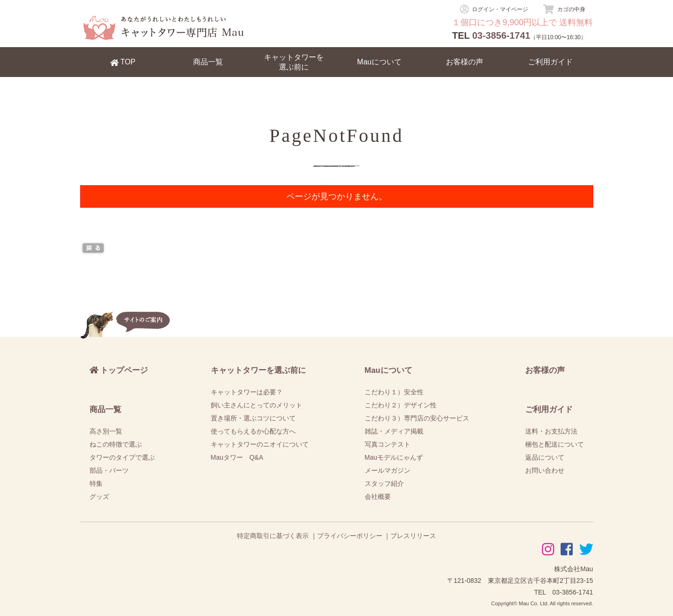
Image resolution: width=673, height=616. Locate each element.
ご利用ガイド (550, 62)
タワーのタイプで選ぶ (122, 457)
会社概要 (378, 497)
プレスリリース (413, 536)
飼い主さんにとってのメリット (257, 405)
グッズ (99, 497)
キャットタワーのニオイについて (260, 444)
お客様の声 (465, 62)
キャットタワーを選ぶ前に (294, 62)
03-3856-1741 (501, 35)
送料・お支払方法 (551, 431)
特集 (96, 483)
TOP (123, 62)
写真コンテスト (388, 444)
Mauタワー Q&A (237, 457)
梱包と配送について (555, 444)
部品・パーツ (109, 470)
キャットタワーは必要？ (247, 392)
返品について (545, 457)
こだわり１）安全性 (394, 392)
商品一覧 (208, 62)
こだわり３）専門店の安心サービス (417, 418)
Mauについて (379, 62)
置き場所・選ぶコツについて (253, 418)
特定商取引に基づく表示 (273, 536)
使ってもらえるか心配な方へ (253, 431)
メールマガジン (388, 470)
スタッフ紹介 (384, 483)
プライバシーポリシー (350, 536)
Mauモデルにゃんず (394, 457)
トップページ (119, 370)
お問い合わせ (545, 470)
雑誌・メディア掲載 (394, 431)
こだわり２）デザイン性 (401, 405)
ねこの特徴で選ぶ (116, 444)
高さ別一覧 (106, 431)
